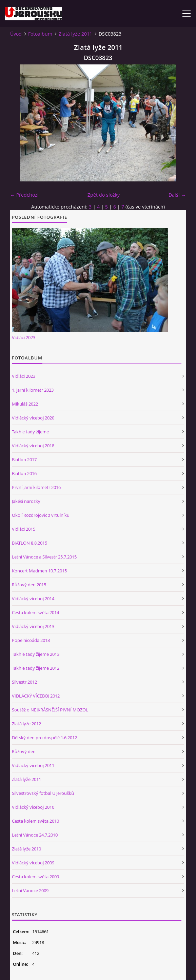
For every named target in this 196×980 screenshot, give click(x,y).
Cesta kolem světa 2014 (35, 612)
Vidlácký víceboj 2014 (33, 599)
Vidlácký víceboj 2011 (33, 765)
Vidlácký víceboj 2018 (33, 446)
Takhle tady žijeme (30, 432)
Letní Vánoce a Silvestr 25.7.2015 (44, 557)
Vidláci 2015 (24, 529)
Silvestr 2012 (24, 682)
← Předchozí (24, 195)
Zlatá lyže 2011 (75, 34)
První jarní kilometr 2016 (36, 487)
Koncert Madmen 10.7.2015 (39, 571)
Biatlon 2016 (24, 473)
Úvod (16, 34)
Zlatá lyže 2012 (26, 724)
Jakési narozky (26, 501)
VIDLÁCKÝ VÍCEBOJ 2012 (36, 696)
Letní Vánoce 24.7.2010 (35, 835)
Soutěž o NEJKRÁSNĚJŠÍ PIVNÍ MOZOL (50, 710)
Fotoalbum (40, 34)
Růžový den (24, 751)
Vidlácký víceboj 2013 (33, 626)
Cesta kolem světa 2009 (35, 877)
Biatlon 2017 (24, 459)
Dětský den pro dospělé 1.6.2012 (44, 738)
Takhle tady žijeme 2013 (36, 654)
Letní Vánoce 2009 (30, 890)
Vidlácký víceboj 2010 (33, 807)
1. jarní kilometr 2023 (33, 390)
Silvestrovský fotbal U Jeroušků (43, 793)
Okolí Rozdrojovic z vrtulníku (41, 515)
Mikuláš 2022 (25, 404)
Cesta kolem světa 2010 (35, 821)
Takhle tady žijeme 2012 (36, 668)
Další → (177, 195)
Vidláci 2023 (24, 337)
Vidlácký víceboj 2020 (33, 418)
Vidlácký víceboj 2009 (33, 863)
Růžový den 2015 (29, 585)
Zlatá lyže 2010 (26, 849)
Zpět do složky (104, 195)
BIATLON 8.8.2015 (30, 543)
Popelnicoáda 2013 (31, 640)
